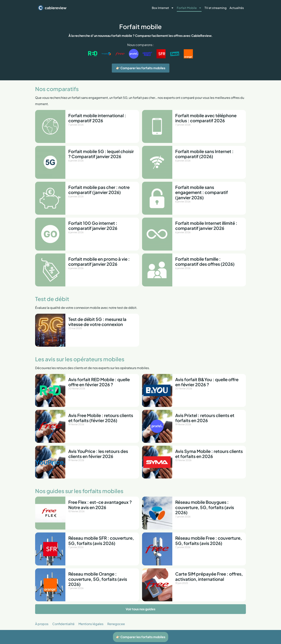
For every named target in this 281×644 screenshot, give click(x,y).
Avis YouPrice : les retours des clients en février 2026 (98, 454)
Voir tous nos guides (140, 609)
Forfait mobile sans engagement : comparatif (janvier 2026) (202, 192)
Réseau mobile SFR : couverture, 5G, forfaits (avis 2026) (101, 540)
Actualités (237, 8)
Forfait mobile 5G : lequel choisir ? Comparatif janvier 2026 (101, 154)
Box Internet (163, 8)
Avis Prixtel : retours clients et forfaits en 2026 (205, 418)
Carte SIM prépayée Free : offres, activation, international (209, 576)
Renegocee (116, 624)
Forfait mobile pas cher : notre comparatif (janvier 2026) (99, 190)
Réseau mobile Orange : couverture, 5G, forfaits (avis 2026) (98, 579)
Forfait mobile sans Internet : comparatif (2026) (204, 154)
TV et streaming (216, 8)
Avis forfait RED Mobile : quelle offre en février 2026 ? (99, 382)
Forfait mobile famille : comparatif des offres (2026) (205, 261)
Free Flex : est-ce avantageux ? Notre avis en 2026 (100, 505)
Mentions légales (91, 624)
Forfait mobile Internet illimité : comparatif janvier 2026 (206, 226)
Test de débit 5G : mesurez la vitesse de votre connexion (97, 322)
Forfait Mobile (189, 8)
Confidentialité (63, 624)
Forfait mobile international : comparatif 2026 (97, 118)
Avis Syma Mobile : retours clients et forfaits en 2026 (209, 454)
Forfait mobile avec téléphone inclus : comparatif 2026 (206, 118)
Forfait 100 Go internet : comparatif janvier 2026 (93, 226)
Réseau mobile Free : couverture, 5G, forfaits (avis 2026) (209, 540)
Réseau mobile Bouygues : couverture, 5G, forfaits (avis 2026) (205, 507)
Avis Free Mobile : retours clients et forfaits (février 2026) (101, 418)
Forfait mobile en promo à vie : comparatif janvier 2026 (99, 261)
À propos (42, 624)
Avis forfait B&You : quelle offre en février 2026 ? (207, 382)
